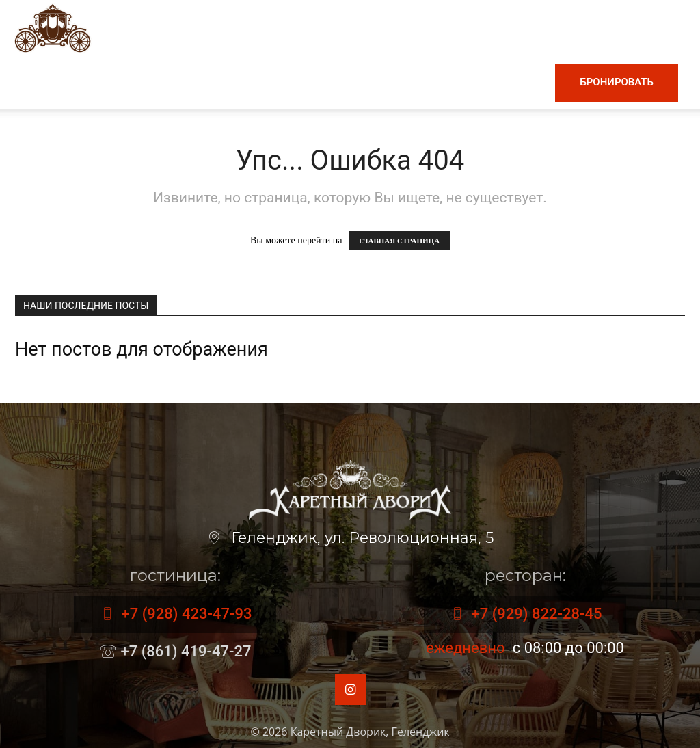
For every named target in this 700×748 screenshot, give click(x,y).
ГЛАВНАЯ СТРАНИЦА (399, 241)
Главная (125, 82)
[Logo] (53, 27)
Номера (441, 82)
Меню (189, 82)
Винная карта (274, 82)
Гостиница (368, 82)
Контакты (509, 82)
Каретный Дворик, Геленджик (370, 732)
